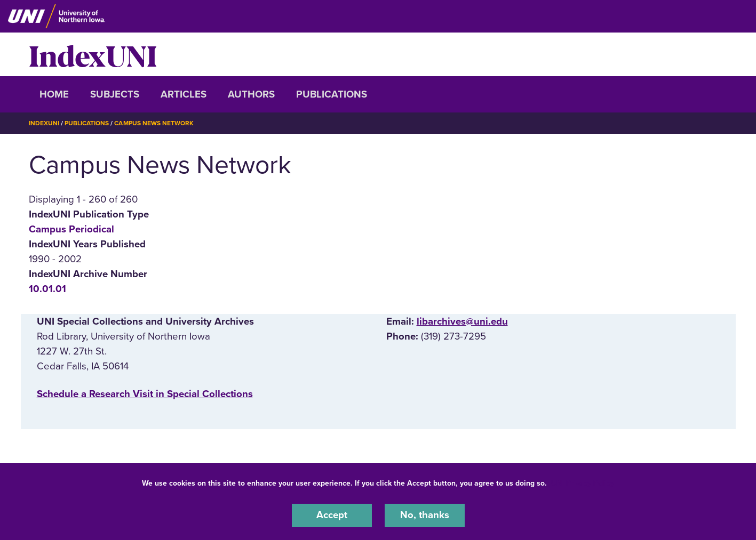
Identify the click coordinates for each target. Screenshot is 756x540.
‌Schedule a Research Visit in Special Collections (145, 393)
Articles (184, 94)
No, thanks (425, 515)
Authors (251, 94)
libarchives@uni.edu (462, 321)
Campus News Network (154, 123)
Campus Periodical (71, 229)
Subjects (115, 94)
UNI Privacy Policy (583, 483)
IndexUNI (93, 54)
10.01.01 (47, 289)
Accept (332, 515)
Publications (332, 94)
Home (54, 94)
